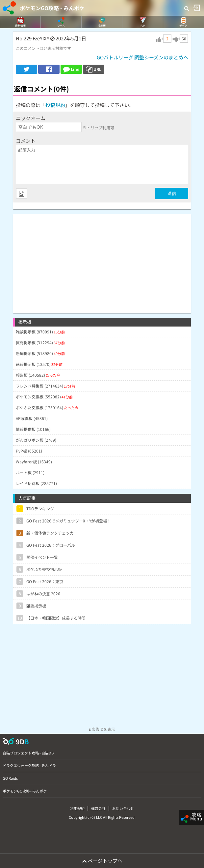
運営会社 (98, 808)
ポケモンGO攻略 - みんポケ (52, 8)
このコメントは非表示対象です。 (45, 48)
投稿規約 (55, 105)
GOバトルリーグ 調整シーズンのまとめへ (142, 57)
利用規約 (77, 808)
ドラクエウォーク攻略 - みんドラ (29, 765)
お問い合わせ (123, 808)
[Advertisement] (102, 260)
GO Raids (10, 778)
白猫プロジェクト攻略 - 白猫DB (28, 753)
